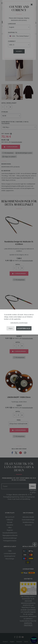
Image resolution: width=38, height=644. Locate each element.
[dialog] (19, 322)
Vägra (11, 328)
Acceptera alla (24, 328)
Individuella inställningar (19, 323)
